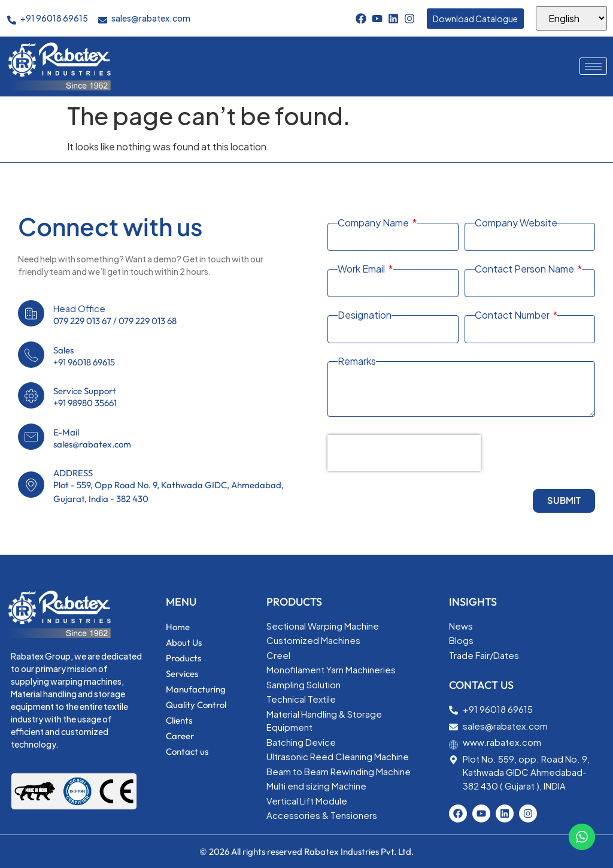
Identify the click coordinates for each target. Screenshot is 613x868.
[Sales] (31, 355)
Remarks (357, 361)
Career (180, 736)
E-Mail (66, 432)
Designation (365, 315)
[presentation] (404, 453)
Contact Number (513, 315)
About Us (184, 642)
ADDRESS (73, 473)
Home (178, 627)
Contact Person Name (525, 269)
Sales (63, 350)
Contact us (187, 751)
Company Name (374, 223)
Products (183, 658)
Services (182, 674)
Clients (179, 720)
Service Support (85, 391)
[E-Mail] (31, 437)
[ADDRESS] (31, 485)
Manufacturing (196, 689)
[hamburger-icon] (593, 66)
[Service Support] (31, 395)
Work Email (362, 269)
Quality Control (196, 705)
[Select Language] (571, 18)
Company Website (516, 223)
